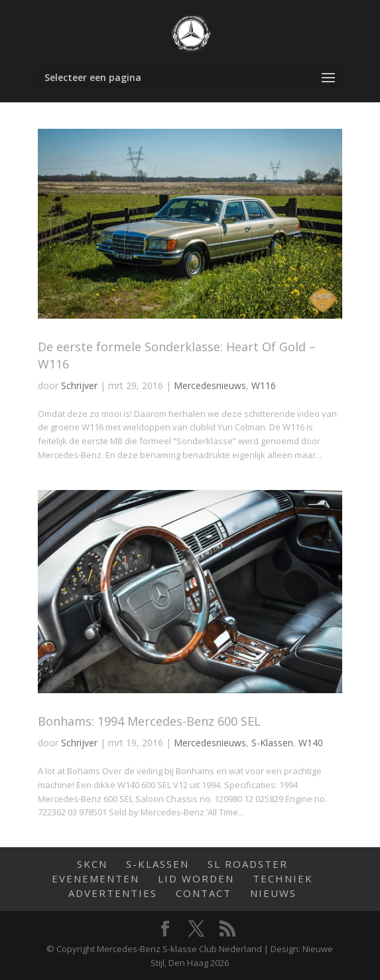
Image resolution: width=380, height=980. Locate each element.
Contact (204, 893)
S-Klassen (272, 743)
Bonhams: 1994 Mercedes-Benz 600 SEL (149, 721)
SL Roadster (248, 864)
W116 (264, 385)
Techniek (283, 878)
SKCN (92, 864)
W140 (311, 743)
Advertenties (113, 893)
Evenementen (95, 878)
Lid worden (196, 878)
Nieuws (273, 893)
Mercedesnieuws (210, 385)
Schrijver (79, 385)
